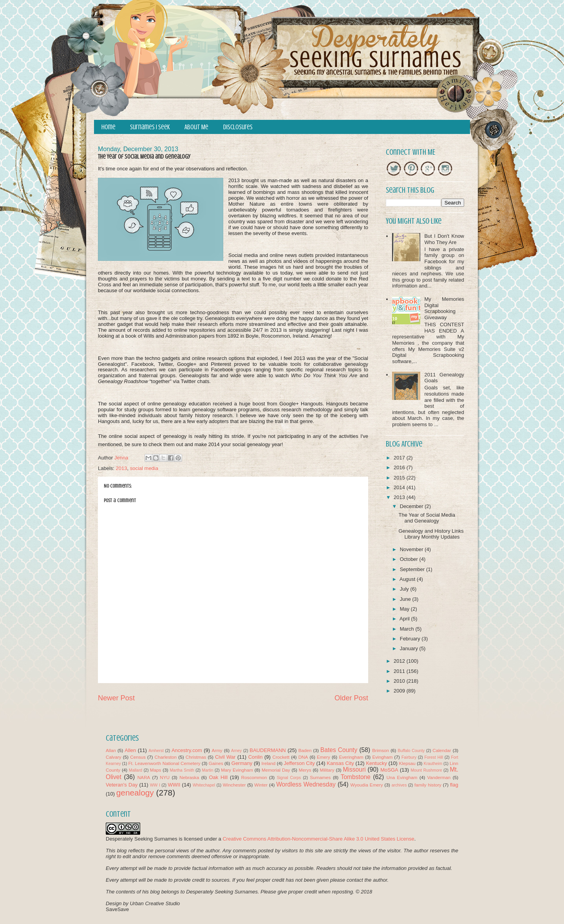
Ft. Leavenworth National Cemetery (164, 763)
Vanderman (439, 777)
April (405, 619)
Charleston (166, 757)
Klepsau (407, 763)
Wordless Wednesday (306, 784)
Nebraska (189, 777)
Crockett (281, 757)
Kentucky (376, 763)
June (406, 599)
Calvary (114, 757)
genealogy (135, 793)
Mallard (136, 770)
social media (144, 468)
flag (454, 785)
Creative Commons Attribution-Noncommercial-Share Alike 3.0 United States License (318, 839)
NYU (165, 777)
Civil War (225, 757)
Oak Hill (218, 777)
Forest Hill (434, 757)
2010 (400, 681)
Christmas (196, 757)
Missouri (354, 769)
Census (138, 757)
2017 (400, 458)
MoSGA (389, 770)
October (410, 559)
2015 (400, 478)
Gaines (216, 763)
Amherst (156, 751)
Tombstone (356, 777)
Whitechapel (204, 785)
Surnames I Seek (150, 127)
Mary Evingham (237, 770)
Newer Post (116, 698)
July (405, 589)
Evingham (382, 757)
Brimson (381, 750)
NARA (144, 777)
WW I (155, 785)
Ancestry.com (187, 750)
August (408, 579)
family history (428, 785)
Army (217, 750)
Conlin (256, 757)
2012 (400, 661)
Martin (208, 770)
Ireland (269, 763)
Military (327, 770)
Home (108, 127)
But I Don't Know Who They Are (444, 239)
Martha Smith (182, 770)
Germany (242, 763)
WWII (174, 785)
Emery (324, 757)
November (412, 549)
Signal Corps (289, 778)
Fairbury (409, 757)
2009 (400, 691)
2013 (122, 468)
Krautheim (433, 764)
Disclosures (238, 127)
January (410, 648)
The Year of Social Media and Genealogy (427, 518)
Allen (130, 750)
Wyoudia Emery (367, 785)
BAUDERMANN (268, 750)
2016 (400, 467)
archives (399, 785)
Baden (305, 750)
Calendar (442, 750)
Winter (261, 785)
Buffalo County (411, 751)
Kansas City (340, 763)
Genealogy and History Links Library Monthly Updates (431, 534)
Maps (156, 770)
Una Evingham (402, 777)
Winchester (234, 785)
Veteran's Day (122, 785)
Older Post (351, 698)
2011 (400, 671)
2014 (400, 487)
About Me (196, 127)
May (405, 609)
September (413, 569)
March (408, 629)
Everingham (351, 757)
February (411, 639)
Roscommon (254, 777)
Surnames (320, 777)
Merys (305, 770)
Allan (111, 750)
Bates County (339, 750)
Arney (236, 751)
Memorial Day (276, 770)
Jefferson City (299, 763)
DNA (303, 757)
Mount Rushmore (426, 770)
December (412, 506)
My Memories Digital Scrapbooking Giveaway (444, 308)
